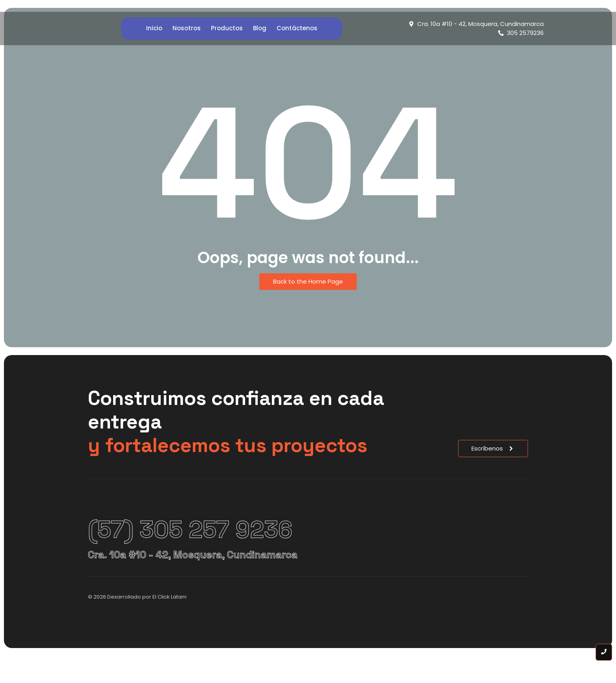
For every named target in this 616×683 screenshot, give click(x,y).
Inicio (154, 28)
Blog (260, 28)
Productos (227, 28)
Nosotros (187, 28)
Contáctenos (297, 28)
